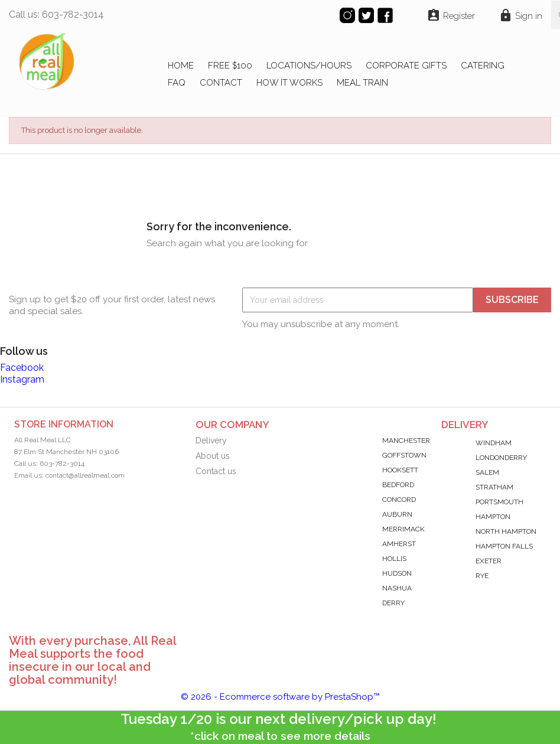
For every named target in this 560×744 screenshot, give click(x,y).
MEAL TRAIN (362, 83)
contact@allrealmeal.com (85, 475)
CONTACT (221, 83)
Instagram (22, 379)
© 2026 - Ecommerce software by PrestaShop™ (280, 697)
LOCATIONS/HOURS (309, 66)
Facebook (22, 368)
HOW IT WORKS (289, 83)
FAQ (177, 83)
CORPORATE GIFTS (406, 66)
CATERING (483, 66)
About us (213, 456)
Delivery (211, 440)
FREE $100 (230, 66)
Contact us (216, 471)
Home (181, 66)
